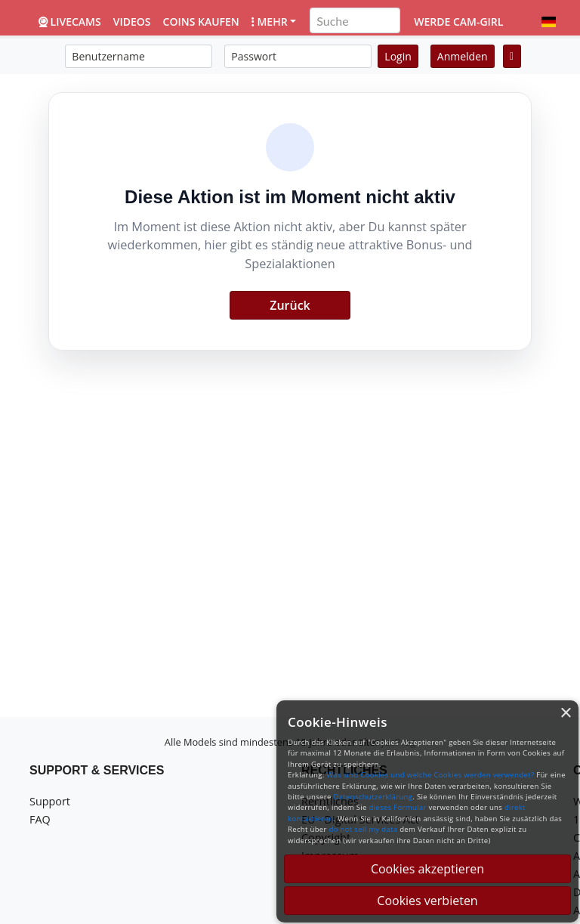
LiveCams (70, 22)
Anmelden (463, 56)
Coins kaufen (201, 22)
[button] (549, 22)
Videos (132, 22)
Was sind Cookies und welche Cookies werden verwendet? (430, 775)
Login (398, 56)
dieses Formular (397, 807)
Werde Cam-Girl (458, 22)
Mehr (270, 22)
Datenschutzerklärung (373, 797)
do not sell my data (364, 829)
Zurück (290, 305)
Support (50, 801)
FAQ (40, 819)
